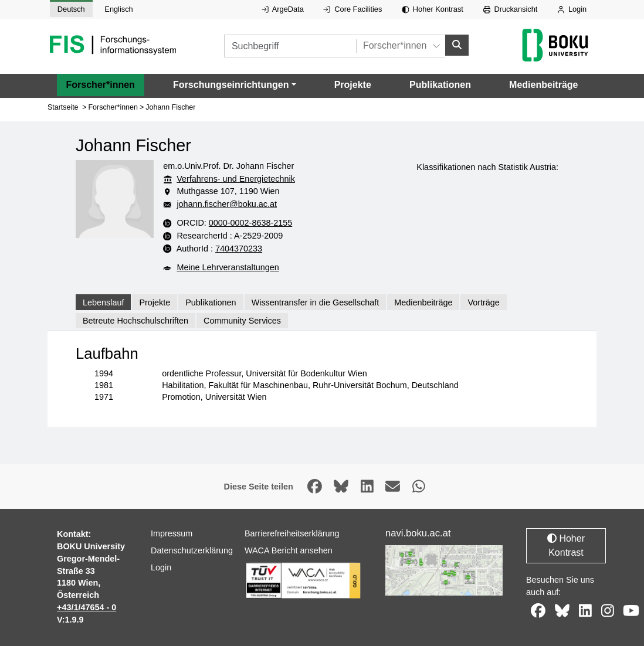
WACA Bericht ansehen (289, 550)
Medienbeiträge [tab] (423, 302)
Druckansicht (511, 9)
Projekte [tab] (155, 302)
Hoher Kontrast (433, 9)
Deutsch (71, 9)
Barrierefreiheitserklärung (292, 533)
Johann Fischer (170, 107)
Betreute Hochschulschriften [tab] (135, 321)
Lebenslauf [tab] (103, 302)
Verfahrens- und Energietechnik (236, 178)
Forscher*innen (101, 84)
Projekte (353, 84)
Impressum (172, 533)
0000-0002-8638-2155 (250, 223)
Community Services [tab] (242, 321)
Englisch (118, 9)
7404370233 (239, 248)
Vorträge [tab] (483, 302)
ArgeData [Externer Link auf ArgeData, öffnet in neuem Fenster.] (283, 9)
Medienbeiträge (543, 84)
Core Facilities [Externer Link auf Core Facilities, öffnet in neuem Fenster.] (352, 9)
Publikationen (440, 84)
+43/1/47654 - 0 (87, 607)
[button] (234, 84)
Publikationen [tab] (211, 302)
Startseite (63, 107)
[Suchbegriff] (290, 46)
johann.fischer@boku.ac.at (227, 204)
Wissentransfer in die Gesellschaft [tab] (316, 302)
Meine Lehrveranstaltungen (228, 267)
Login (572, 9)
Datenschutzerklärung (192, 550)
